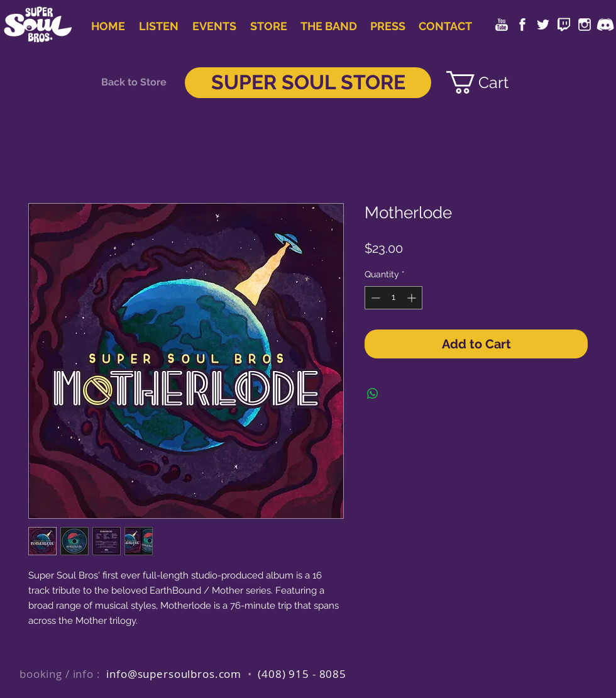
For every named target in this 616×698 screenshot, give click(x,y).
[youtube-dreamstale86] (502, 25)
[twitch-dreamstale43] (564, 25)
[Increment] (413, 298)
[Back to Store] (134, 82)
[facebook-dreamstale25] (522, 25)
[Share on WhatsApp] (373, 394)
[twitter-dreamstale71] (543, 25)
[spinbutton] (393, 298)
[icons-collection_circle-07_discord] (605, 25)
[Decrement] (374, 298)
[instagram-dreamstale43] (585, 25)
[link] (488, 82)
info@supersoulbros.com (174, 674)
